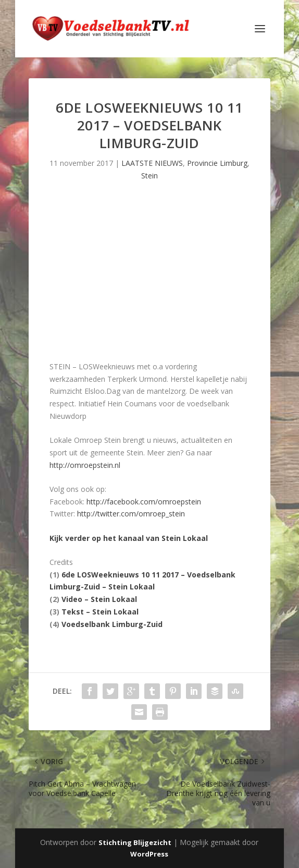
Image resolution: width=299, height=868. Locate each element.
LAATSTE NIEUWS (152, 163)
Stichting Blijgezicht (135, 842)
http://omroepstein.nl (85, 465)
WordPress (149, 854)
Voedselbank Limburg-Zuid (112, 624)
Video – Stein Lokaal (99, 599)
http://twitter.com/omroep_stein (131, 514)
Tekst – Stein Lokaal (100, 612)
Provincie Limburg (217, 163)
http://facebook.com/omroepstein (144, 502)
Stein (150, 176)
